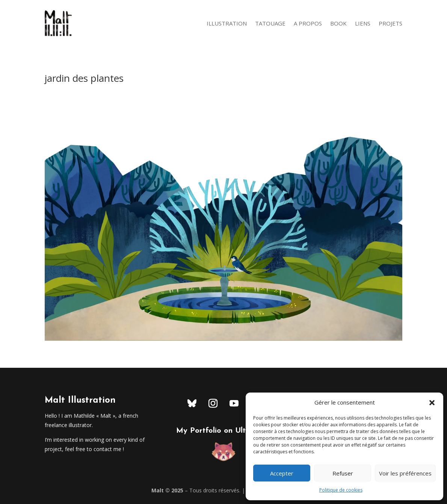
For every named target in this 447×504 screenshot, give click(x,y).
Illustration (227, 23)
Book (338, 23)
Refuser (343, 473)
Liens (363, 23)
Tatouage (270, 23)
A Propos (308, 23)
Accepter (282, 473)
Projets (390, 23)
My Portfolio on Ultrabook (223, 431)
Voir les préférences (405, 473)
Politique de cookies (341, 490)
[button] (432, 403)
